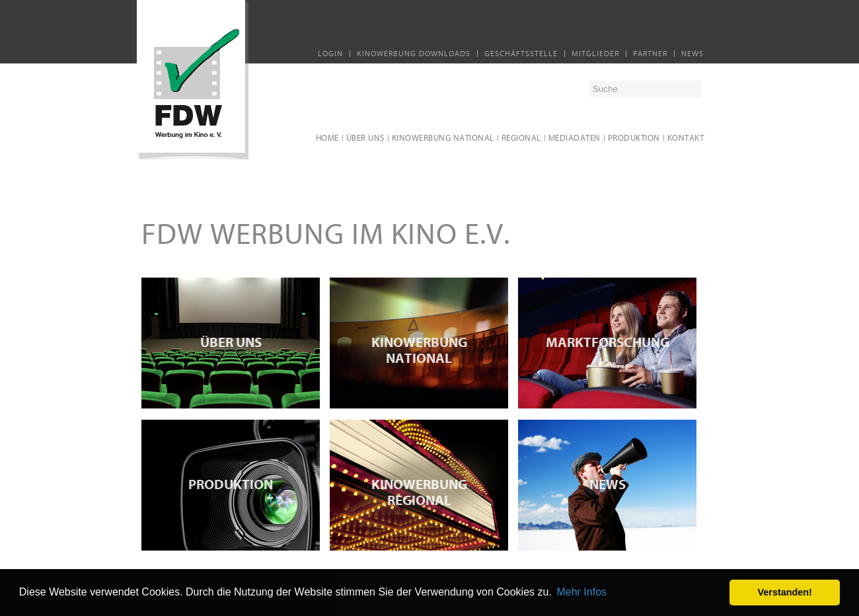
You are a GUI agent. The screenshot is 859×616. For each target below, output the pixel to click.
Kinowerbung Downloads (414, 54)
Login (330, 54)
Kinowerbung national (443, 138)
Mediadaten (575, 138)
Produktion (634, 138)
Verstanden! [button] (785, 592)
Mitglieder (595, 54)
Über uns (365, 138)
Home (327, 138)
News (692, 54)
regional (521, 138)
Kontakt (686, 138)
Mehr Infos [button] (581, 592)
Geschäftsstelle (521, 54)
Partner (650, 54)
